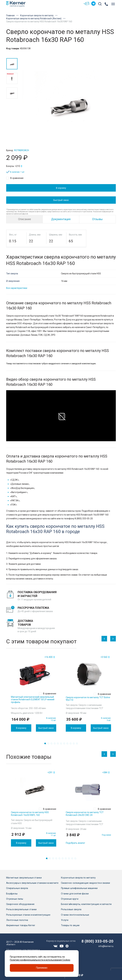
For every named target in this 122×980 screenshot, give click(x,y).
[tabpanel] (34, 693)
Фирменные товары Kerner (21, 925)
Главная (10, 15)
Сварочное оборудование (20, 904)
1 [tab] (46, 744)
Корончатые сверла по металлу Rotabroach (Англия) (34, 18)
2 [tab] (49, 744)
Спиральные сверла (17, 888)
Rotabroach (22, 150)
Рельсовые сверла (71, 909)
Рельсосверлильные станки (21, 909)
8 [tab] (68, 744)
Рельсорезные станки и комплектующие (28, 915)
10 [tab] (75, 744)
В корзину (61, 188)
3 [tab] (52, 744)
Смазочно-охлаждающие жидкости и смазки (86, 883)
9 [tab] (71, 744)
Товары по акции (70, 925)
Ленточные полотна (17, 920)
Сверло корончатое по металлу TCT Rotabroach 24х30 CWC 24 (85, 814)
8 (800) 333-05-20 (97, 941)
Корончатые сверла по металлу (37, 15)
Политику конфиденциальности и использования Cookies (40, 960)
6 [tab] (62, 744)
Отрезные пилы (15, 899)
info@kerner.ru (106, 946)
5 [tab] (59, 744)
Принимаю (42, 968)
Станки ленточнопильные (75, 915)
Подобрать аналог (75, 843)
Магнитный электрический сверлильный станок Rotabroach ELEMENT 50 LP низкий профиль (33, 700)
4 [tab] (56, 744)
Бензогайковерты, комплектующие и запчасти (86, 904)
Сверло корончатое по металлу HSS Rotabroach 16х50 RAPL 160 (30, 814)
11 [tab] (78, 744)
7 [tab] (65, 744)
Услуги (65, 920)
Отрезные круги (70, 899)
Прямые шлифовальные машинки (79, 888)
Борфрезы (12, 894)
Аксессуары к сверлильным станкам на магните (32, 883)
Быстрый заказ (61, 200)
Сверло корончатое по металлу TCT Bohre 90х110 (88, 699)
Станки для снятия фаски (75, 894)
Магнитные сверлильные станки (24, 878)
